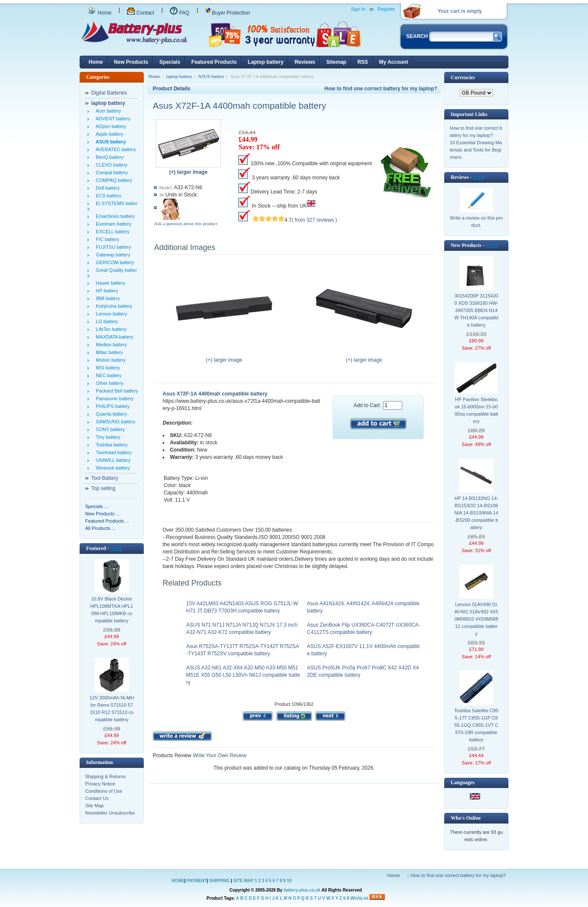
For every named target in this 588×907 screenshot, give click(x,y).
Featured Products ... (107, 521)
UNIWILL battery (112, 460)
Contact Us (97, 798)
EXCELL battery (111, 232)
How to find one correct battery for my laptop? (381, 89)
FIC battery (106, 239)
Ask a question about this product (186, 223)
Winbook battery (112, 468)
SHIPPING (220, 881)
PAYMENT (197, 881)
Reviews (305, 62)
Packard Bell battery (116, 391)
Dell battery (107, 188)
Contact (141, 13)
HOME (178, 881)
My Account (394, 62)
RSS (363, 62)
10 (289, 881)
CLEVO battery (110, 165)
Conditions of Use (104, 791)
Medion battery (110, 345)
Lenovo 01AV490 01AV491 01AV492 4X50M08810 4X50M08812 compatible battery (476, 619)
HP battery (106, 291)
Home (100, 13)
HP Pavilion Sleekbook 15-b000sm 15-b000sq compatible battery (476, 410)
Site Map (94, 806)
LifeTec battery (110, 329)
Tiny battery (107, 437)
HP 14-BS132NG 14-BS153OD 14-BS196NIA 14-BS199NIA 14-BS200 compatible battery (477, 513)
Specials (170, 62)
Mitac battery (108, 352)
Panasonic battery (113, 398)
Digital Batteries (109, 93)
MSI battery (107, 368)
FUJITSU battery (112, 247)
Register (386, 9)
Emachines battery (114, 216)
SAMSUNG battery (114, 422)
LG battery (105, 321)
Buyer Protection (228, 13)
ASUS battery (211, 76)
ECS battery (107, 196)
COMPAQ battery (113, 180)
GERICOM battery (114, 262)
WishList (359, 898)
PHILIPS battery (111, 406)
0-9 (346, 898)
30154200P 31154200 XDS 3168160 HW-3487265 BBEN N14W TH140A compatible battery (476, 310)
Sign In (358, 9)
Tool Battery (105, 478)
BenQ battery (108, 157)
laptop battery (179, 76)
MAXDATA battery (113, 337)
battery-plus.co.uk (302, 890)
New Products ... (102, 514)
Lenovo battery (110, 314)
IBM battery (107, 298)
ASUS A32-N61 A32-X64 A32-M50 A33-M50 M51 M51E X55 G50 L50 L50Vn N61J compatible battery (243, 675)
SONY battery (109, 429)
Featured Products (214, 62)
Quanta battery (110, 414)
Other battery (108, 383)
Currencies (463, 77)
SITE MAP (243, 881)
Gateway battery (112, 255)
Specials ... (97, 506)
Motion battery (110, 360)
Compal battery (111, 172)
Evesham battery (112, 224)
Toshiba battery (111, 445)
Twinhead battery (113, 452)
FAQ (180, 13)
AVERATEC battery (115, 149)
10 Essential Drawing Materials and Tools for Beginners (476, 150)
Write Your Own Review (219, 755)
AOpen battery (110, 126)
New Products (131, 62)
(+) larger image (224, 357)
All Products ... (100, 528)
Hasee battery (109, 283)
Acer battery (107, 111)
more (116, 548)
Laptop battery (266, 62)
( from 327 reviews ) (315, 220)
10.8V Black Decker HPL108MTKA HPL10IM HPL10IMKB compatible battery (112, 610)
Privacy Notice (100, 784)
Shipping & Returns (105, 776)
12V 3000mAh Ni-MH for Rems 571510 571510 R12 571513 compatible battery (112, 709)
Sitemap (336, 62)
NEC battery (107, 375)
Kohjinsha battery (113, 306)
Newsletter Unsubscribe (110, 813)
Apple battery (108, 134)
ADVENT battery (112, 119)
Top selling (103, 488)
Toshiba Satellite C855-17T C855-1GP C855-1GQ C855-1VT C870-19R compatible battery (476, 725)
